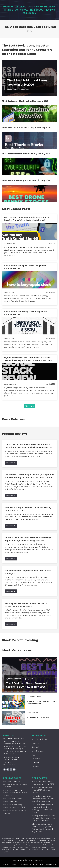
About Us (36, 744)
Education (36, 759)
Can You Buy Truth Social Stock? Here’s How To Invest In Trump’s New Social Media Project (27, 219)
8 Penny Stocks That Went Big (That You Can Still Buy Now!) (42, 703)
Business (36, 763)
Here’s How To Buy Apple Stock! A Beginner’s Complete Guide (25, 267)
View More (29, 406)
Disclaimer (39, 865)
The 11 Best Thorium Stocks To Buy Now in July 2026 (26, 128)
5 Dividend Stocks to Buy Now (38, 718)
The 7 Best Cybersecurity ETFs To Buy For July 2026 (26, 154)
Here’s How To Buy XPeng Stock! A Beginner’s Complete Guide (26, 313)
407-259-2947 (10, 765)
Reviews (35, 767)
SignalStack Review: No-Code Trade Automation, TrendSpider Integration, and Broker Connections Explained (28, 359)
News (34, 755)
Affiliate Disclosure (26, 865)
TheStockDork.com (40, 740)
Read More (11, 463)
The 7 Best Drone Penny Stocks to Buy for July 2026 (26, 181)
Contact (36, 748)
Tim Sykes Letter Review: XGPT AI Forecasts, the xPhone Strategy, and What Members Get (29, 446)
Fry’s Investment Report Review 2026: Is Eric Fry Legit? (28, 572)
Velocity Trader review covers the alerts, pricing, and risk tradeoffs (26, 605)
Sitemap (7, 865)
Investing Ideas (38, 752)
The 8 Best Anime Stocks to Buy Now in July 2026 (25, 101)
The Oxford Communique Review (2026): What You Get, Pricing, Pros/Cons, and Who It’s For (29, 476)
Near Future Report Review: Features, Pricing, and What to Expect (28, 509)
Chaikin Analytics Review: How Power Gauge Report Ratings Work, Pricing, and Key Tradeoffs (28, 539)
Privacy (14, 865)
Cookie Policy (50, 865)
